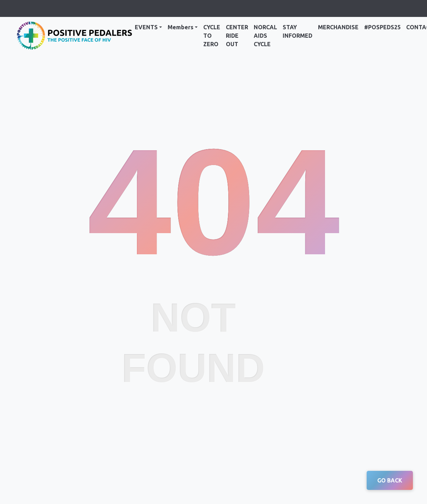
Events (146, 27)
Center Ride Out (237, 36)
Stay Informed (297, 31)
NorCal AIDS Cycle (265, 36)
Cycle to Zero (212, 36)
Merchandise (338, 27)
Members (181, 27)
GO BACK (390, 480)
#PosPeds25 (382, 27)
